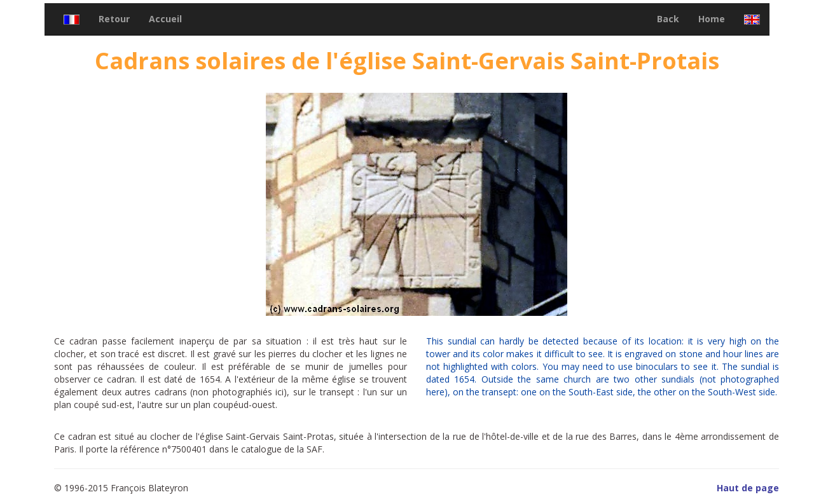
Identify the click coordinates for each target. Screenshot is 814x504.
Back (668, 19)
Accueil (165, 19)
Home (712, 19)
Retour (114, 19)
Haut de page (748, 488)
